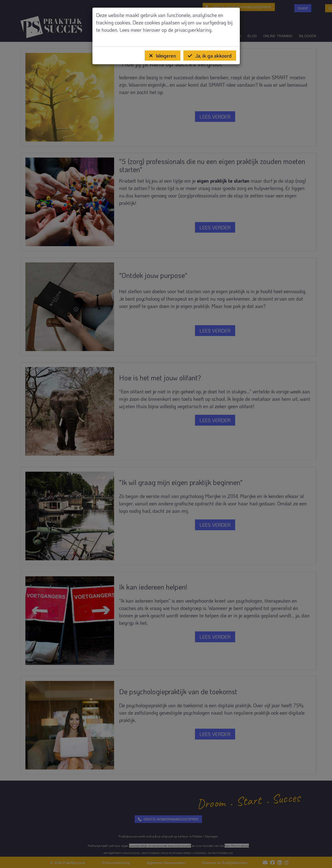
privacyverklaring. (193, 30)
